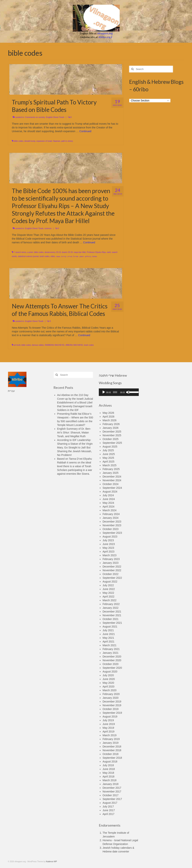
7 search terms (20, 252)
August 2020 (110, 672)
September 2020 (112, 668)
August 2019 (110, 717)
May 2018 (108, 773)
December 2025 (112, 432)
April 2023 (108, 552)
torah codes (44, 256)
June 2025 (109, 454)
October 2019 (111, 709)
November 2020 (112, 660)
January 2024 (111, 518)
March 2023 (109, 555)
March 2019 (109, 735)
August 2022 (110, 582)
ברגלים (88, 256)
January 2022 (111, 608)
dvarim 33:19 (67, 252)
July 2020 (108, 675)
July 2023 (108, 540)
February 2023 (111, 559)
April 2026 (108, 417)
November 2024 (112, 480)
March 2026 (109, 420)
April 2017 (108, 814)
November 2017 (112, 792)
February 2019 (111, 739)
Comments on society (35, 117)
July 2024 (108, 495)
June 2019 (109, 724)
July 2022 (108, 585)
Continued (85, 131)
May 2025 (108, 458)
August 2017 (110, 803)
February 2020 (111, 694)
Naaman (57, 141)
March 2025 (109, 465)
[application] (119, 392)
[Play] (104, 392)
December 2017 (112, 788)
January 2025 (111, 473)
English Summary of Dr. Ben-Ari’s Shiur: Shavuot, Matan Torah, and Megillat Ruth (74, 433)
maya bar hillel (80, 252)
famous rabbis (38, 345)
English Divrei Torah (55, 117)
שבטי (58, 256)
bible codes (19, 141)
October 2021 (111, 619)
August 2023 (110, 537)
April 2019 (108, 732)
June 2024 (109, 499)
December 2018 (112, 747)
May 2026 (108, 413)
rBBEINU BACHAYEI (74, 345)
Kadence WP (51, 862)
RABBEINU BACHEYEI (55, 345)
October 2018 (111, 754)
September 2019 (112, 713)
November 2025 (112, 435)
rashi (109, 252)
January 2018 (111, 784)
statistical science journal (28, 256)
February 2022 (111, 604)
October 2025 (111, 439)
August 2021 (110, 627)
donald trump (30, 141)
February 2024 (111, 514)
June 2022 (109, 589)
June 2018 (109, 769)
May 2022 (108, 593)
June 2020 (109, 679)
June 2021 (109, 634)
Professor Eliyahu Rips (96, 252)
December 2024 (112, 477)
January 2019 (111, 743)
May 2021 (108, 638)
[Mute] (128, 392)
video (53, 256)
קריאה (64, 256)
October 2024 (111, 484)
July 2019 (108, 720)
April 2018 (108, 777)
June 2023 (109, 544)
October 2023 (111, 529)
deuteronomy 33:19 (53, 252)
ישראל (76, 256)
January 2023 (111, 563)
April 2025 (108, 462)
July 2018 (108, 765)
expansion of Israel (44, 141)
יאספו (82, 256)
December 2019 (112, 702)
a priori (30, 252)
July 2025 (108, 450)
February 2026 (111, 424)
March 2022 (109, 600)
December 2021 (112, 612)
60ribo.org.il (105, 37)
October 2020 (111, 664)
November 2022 (112, 570)
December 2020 (112, 657)
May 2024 (108, 503)
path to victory (67, 141)
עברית (11, 391)
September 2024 (112, 488)
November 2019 (112, 705)
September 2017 (112, 799)
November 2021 (112, 615)
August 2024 (110, 492)
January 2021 (111, 653)
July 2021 (108, 630)
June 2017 (109, 810)
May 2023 (108, 548)
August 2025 (110, 447)
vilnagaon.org (105, 33)
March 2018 (109, 780)
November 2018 (112, 750)
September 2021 (112, 623)
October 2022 (111, 574)
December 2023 (112, 522)
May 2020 (108, 683)
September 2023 (112, 533)
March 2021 (109, 645)
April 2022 (108, 597)
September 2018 (112, 758)
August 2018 (110, 762)
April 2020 (108, 687)
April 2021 (108, 642)
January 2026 (111, 428)
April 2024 (108, 507)
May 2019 (108, 728)
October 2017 (111, 795)
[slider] (115, 392)
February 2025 (111, 469)
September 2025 (112, 443)
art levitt (17, 345)
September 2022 (112, 578)
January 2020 (111, 698)
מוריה (70, 256)
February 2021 (111, 649)
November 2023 (112, 525)
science (48, 228)
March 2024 (109, 510)
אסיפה (94, 256)
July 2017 (108, 807)
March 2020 (109, 690)
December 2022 (112, 567)
